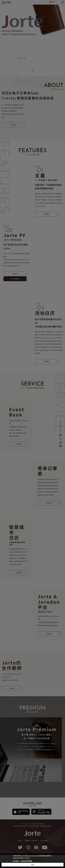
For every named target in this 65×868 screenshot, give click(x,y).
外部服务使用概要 (26, 861)
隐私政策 (16, 861)
